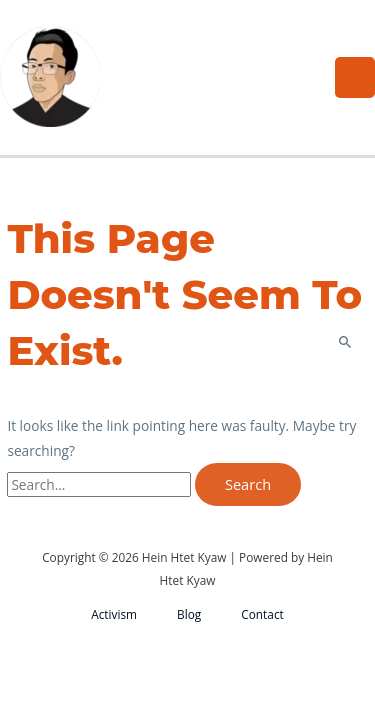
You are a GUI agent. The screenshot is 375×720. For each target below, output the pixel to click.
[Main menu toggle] (355, 77)
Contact (262, 614)
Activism (114, 614)
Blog (189, 614)
